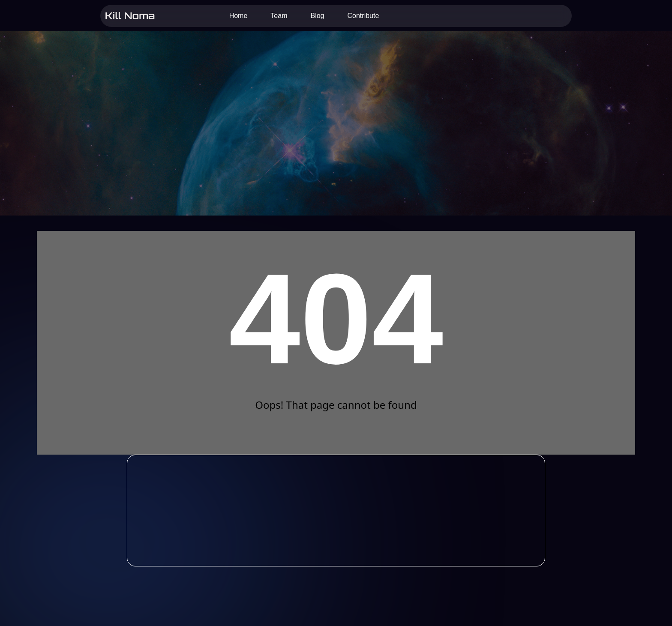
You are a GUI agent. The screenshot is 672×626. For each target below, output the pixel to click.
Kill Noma (130, 15)
